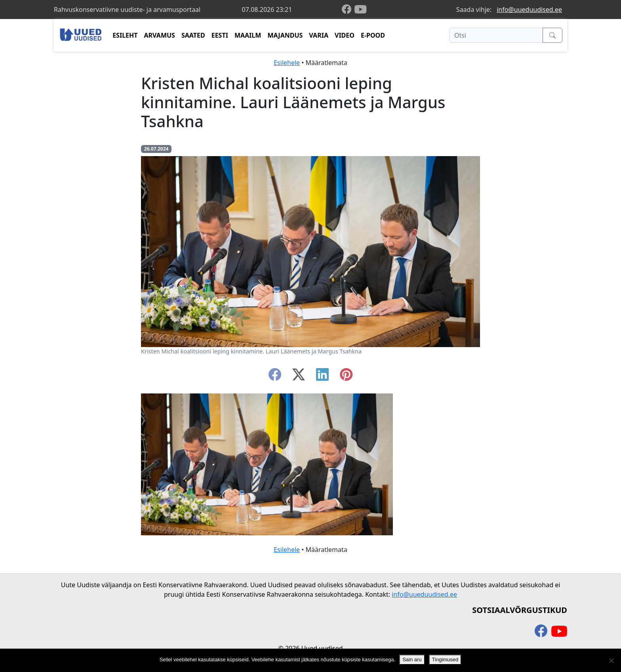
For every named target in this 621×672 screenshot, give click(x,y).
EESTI (220, 35)
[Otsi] (496, 35)
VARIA (319, 35)
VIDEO (345, 35)
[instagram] (346, 377)
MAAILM (248, 35)
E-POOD (373, 35)
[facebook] (348, 10)
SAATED (193, 35)
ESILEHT (125, 35)
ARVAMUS (160, 35)
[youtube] (360, 10)
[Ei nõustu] (611, 661)
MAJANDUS (285, 35)
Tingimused (445, 660)
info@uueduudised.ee (529, 10)
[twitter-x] (299, 377)
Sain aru (412, 660)
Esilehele (287, 63)
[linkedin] (322, 377)
